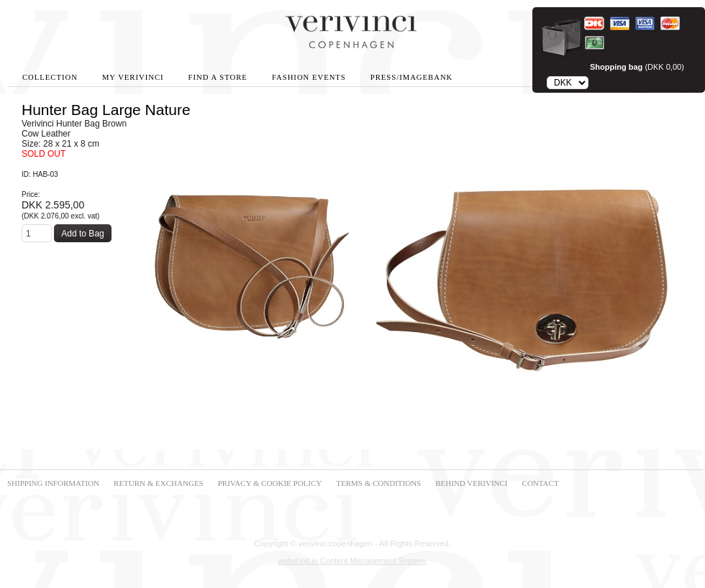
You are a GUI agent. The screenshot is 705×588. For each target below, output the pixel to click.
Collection (50, 77)
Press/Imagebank (411, 77)
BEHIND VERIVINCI (471, 483)
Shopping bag (616, 67)
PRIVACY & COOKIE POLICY (270, 483)
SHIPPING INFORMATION (53, 483)
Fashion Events (309, 77)
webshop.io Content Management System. (352, 561)
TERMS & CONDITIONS (378, 483)
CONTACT (541, 483)
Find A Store (218, 77)
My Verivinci (133, 77)
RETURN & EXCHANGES (159, 483)
